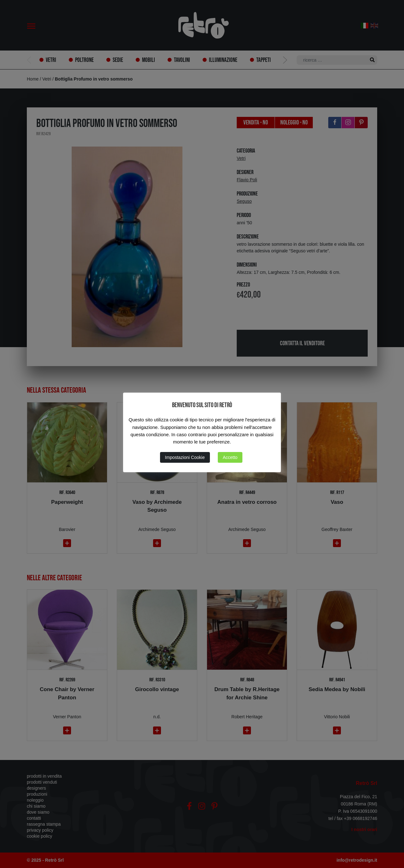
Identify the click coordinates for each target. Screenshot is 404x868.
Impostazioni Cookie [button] (185, 457)
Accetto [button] (230, 457)
